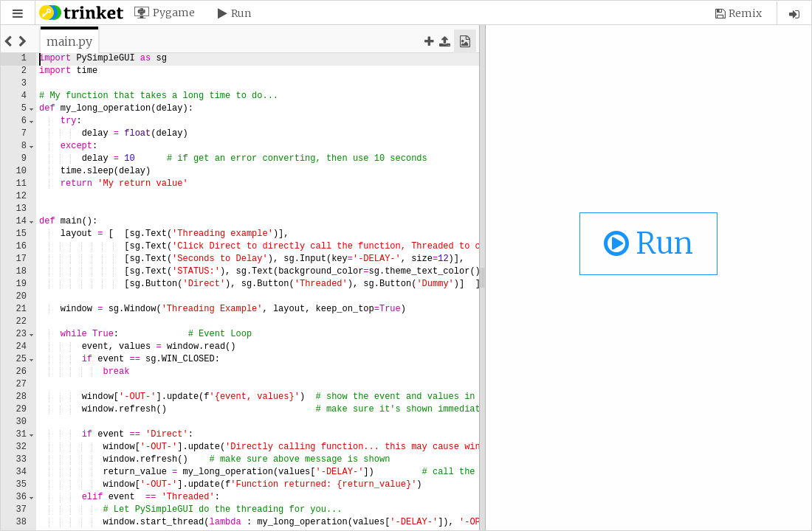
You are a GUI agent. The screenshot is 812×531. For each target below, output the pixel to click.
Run (241, 13)
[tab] (69, 41)
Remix (745, 13)
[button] (18, 14)
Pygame (174, 13)
